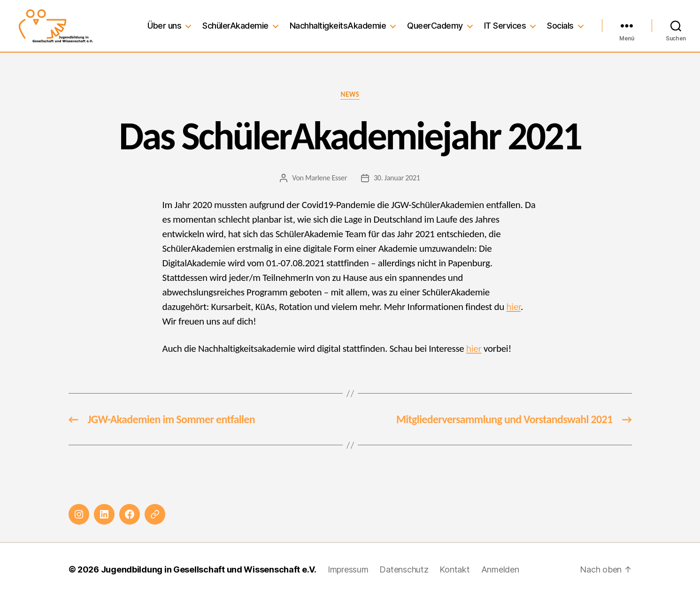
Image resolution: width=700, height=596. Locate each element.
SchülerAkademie (235, 26)
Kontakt (454, 569)
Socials (560, 26)
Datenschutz (404, 569)
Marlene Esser (326, 178)
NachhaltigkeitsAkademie (338, 26)
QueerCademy (435, 26)
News (350, 94)
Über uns (164, 26)
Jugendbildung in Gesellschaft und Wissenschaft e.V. (209, 569)
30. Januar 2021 (397, 178)
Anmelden (500, 569)
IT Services (505, 26)
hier (514, 307)
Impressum (348, 569)
